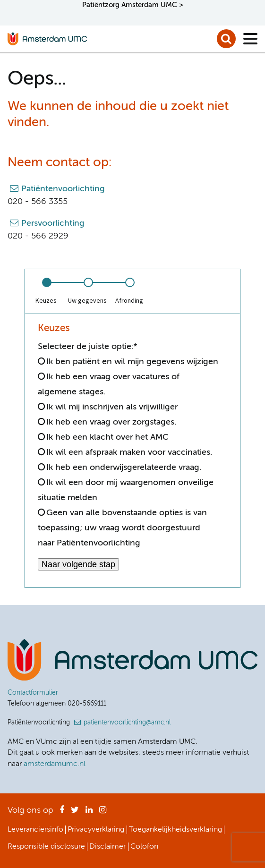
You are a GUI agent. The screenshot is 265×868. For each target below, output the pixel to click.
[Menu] (250, 39)
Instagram (103, 813)
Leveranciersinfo (35, 830)
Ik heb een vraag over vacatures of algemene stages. (109, 384)
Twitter (75, 813)
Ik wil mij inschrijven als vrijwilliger (112, 407)
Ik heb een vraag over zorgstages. (111, 422)
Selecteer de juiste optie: (88, 347)
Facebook (62, 813)
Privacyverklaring (96, 830)
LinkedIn (89, 813)
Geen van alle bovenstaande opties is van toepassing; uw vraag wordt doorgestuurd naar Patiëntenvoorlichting (122, 528)
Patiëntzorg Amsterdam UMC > (133, 5)
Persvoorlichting (53, 223)
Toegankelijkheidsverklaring (175, 830)
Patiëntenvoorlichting (63, 189)
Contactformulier (33, 693)
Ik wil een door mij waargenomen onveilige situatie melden (126, 490)
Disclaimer (107, 847)
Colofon (144, 847)
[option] (46, 291)
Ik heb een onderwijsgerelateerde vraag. (124, 468)
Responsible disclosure (46, 847)
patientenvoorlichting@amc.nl (127, 723)
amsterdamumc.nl (55, 764)
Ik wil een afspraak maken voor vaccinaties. (129, 452)
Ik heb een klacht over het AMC (107, 437)
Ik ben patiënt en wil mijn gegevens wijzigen (132, 362)
